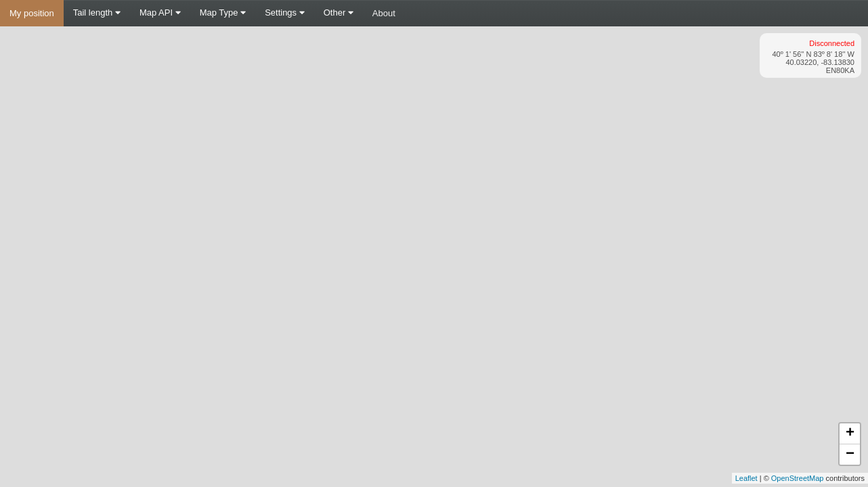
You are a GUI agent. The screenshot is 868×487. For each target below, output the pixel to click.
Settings (285, 13)
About (384, 13)
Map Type (223, 13)
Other (339, 13)
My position (32, 13)
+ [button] (850, 434)
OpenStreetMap (798, 478)
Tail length (97, 13)
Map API (160, 13)
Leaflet (746, 478)
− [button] (850, 455)
